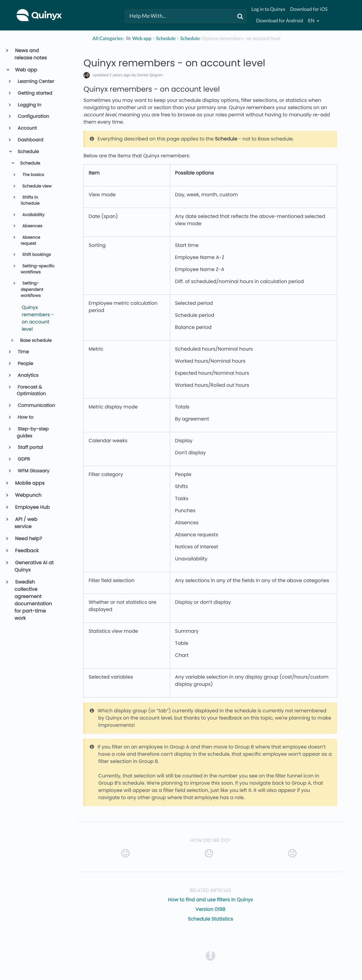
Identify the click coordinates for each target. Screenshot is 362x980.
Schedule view (36, 186)
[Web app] (139, 38)
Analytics (28, 375)
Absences (32, 226)
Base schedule (35, 341)
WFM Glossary (33, 471)
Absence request (30, 240)
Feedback (27, 551)
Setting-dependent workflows (32, 289)
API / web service (26, 523)
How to (25, 417)
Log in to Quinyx (268, 9)
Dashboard (30, 140)
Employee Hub (32, 507)
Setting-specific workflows (37, 269)
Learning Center (36, 82)
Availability (33, 215)
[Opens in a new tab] (211, 955)
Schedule (28, 152)
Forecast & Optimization (31, 391)
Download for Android (279, 21)
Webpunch (28, 495)
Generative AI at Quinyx (34, 566)
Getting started (35, 93)
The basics (33, 175)
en (312, 21)
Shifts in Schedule (30, 200)
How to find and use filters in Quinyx (211, 900)
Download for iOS (309, 9)
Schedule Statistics (210, 919)
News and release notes (31, 54)
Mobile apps (30, 483)
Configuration (33, 117)
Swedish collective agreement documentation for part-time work (33, 600)
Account (27, 128)
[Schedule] (166, 38)
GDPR (23, 459)
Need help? (28, 539)
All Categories (108, 38)
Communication (36, 406)
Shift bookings (36, 255)
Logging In (29, 105)
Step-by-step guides (33, 433)
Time (23, 352)
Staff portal (30, 447)
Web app (26, 70)
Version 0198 (210, 909)
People (25, 364)
